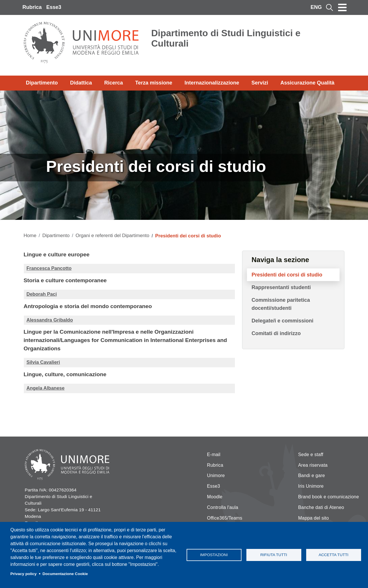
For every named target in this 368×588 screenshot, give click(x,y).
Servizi (260, 83)
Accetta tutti (333, 555)
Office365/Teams (225, 518)
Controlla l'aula (223, 507)
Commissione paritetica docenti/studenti (281, 304)
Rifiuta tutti (274, 555)
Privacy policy (23, 574)
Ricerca (113, 83)
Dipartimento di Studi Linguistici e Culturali (226, 38)
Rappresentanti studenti (281, 287)
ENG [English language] (316, 7)
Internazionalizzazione (212, 83)
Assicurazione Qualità (307, 83)
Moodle (215, 497)
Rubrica (32, 7)
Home (30, 236)
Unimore (216, 475)
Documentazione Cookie (65, 574)
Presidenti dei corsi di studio (287, 275)
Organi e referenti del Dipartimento (112, 236)
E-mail (214, 455)
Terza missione (154, 83)
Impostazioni (214, 555)
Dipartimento (42, 83)
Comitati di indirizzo (276, 333)
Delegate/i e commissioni (282, 321)
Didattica (81, 83)
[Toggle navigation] (342, 7)
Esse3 (54, 7)
